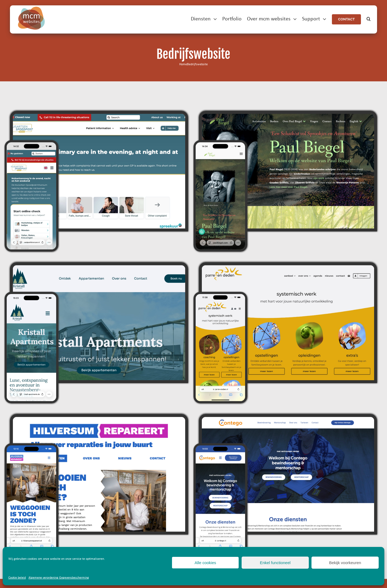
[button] (369, 19)
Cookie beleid (17, 578)
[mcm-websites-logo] (31, 9)
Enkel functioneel (275, 563)
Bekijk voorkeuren (345, 563)
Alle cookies (205, 563)
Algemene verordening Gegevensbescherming (59, 578)
